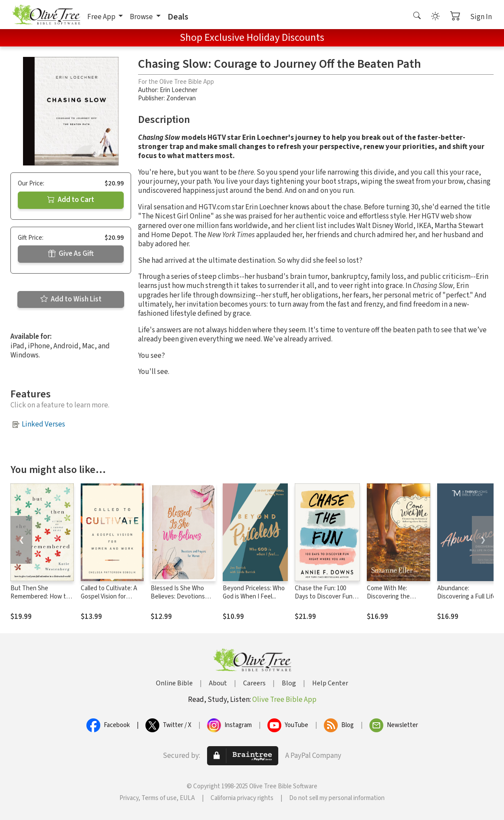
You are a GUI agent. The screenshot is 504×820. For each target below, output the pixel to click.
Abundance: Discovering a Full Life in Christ (470, 597)
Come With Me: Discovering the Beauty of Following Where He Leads (394, 601)
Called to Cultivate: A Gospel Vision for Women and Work (109, 597)
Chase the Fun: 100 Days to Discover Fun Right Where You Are (324, 597)
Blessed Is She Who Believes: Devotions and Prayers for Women (182, 597)
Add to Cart (71, 200)
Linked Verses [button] (43, 424)
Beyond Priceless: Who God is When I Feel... (254, 592)
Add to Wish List (71, 299)
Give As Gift (71, 254)
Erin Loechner (179, 90)
